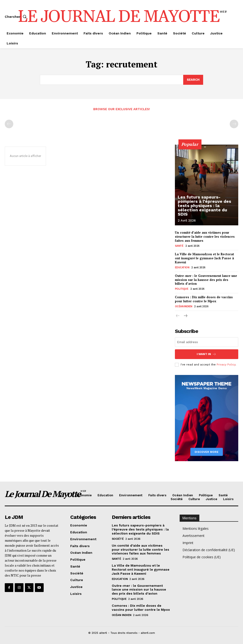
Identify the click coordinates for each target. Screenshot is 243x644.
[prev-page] (9, 124)
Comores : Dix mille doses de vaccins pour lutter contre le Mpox (204, 299)
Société (118, 539)
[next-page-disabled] (234, 124)
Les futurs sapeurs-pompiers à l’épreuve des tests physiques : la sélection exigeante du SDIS (204, 206)
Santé (179, 246)
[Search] (193, 80)
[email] (207, 342)
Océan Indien (184, 306)
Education (182, 268)
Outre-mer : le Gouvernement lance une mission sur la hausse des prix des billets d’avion (206, 280)
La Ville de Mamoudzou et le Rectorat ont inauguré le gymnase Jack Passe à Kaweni (204, 258)
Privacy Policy (226, 365)
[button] (17, 17)
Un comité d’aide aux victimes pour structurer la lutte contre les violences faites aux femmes (205, 237)
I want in (206, 354)
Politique (182, 289)
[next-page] (185, 316)
